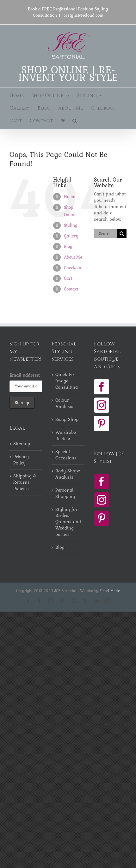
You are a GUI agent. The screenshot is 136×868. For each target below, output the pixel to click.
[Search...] (106, 233)
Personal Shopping (65, 494)
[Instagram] (102, 405)
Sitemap (22, 444)
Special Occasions (66, 455)
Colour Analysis (64, 404)
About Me (73, 257)
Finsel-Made (110, 591)
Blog (68, 246)
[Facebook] (102, 387)
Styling (71, 225)
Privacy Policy (21, 460)
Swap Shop (67, 420)
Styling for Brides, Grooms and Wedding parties (68, 522)
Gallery (71, 236)
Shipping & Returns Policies (25, 482)
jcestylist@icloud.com (83, 15)
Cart (68, 278)
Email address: (25, 375)
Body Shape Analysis (68, 474)
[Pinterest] (102, 423)
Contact (71, 289)
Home (70, 196)
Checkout (73, 268)
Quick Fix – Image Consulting (68, 381)
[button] (75, 121)
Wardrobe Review (66, 436)
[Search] (122, 233)
